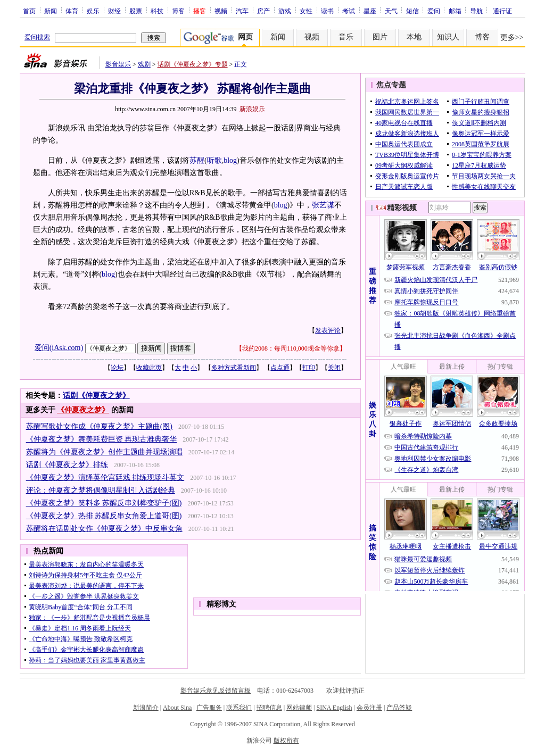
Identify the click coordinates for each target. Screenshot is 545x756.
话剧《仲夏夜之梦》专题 (193, 64)
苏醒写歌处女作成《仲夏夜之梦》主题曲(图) (99, 426)
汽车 (242, 11)
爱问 (434, 11)
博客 (178, 11)
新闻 (51, 11)
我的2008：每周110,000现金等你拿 (291, 348)
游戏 (285, 11)
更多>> (512, 38)
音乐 (346, 37)
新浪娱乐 (252, 109)
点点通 (280, 368)
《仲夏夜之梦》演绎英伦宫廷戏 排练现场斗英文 (105, 477)
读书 (327, 11)
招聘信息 (269, 708)
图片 (380, 37)
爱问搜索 (37, 37)
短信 (412, 11)
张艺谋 (323, 205)
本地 (414, 37)
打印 (309, 368)
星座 (370, 11)
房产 (263, 11)
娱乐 (93, 11)
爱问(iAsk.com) (59, 348)
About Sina (177, 708)
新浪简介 (146, 708)
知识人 (448, 37)
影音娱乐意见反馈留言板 (216, 691)
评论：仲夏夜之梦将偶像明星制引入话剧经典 (101, 490)
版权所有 (286, 741)
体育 (72, 11)
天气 (391, 11)
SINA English (334, 708)
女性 (306, 11)
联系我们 (239, 708)
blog (230, 160)
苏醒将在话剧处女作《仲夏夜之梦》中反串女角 (104, 529)
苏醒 (197, 160)
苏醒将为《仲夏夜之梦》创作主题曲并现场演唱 (104, 452)
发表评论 (328, 330)
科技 (157, 11)
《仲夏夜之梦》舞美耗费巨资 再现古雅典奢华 (102, 439)
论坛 (117, 368)
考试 (349, 11)
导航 (476, 11)
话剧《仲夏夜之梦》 (96, 396)
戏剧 (144, 64)
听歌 (214, 160)
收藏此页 (149, 368)
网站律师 (299, 708)
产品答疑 (399, 708)
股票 (136, 11)
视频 (221, 11)
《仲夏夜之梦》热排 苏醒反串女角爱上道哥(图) (104, 516)
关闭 (334, 368)
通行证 (502, 11)
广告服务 (209, 708)
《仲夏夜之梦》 (83, 410)
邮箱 (455, 11)
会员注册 (369, 708)
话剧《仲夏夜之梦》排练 (67, 465)
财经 (114, 11)
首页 (29, 11)
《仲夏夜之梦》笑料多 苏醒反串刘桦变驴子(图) (104, 503)
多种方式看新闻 (234, 368)
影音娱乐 (118, 64)
